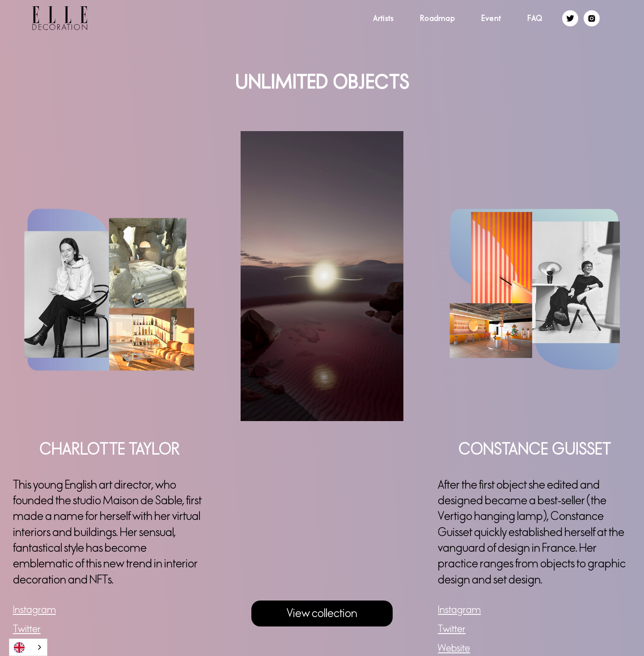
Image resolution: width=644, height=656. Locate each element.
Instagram (34, 610)
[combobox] (28, 647)
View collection (322, 613)
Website (454, 648)
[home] (44, 18)
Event (491, 18)
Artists (383, 18)
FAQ (535, 18)
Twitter (27, 629)
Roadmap (437, 18)
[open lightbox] (322, 276)
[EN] (28, 647)
